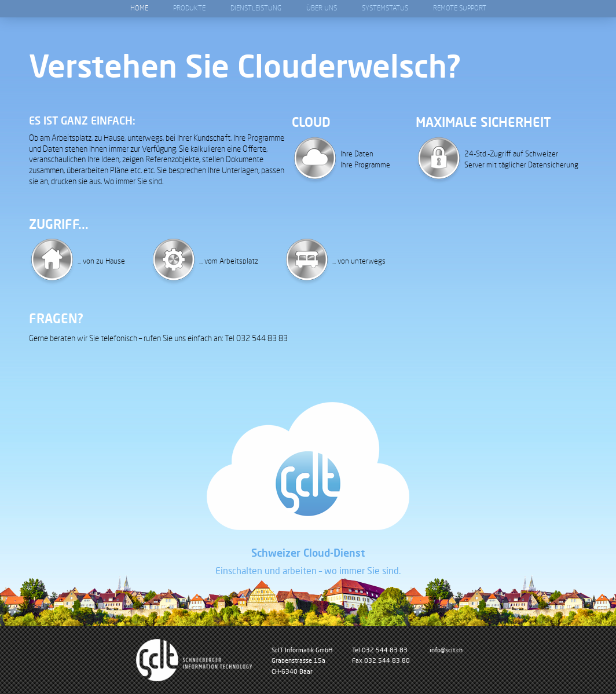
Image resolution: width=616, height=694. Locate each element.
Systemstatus (385, 9)
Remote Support (460, 9)
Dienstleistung (256, 9)
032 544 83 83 (385, 650)
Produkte (189, 9)
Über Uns (322, 9)
